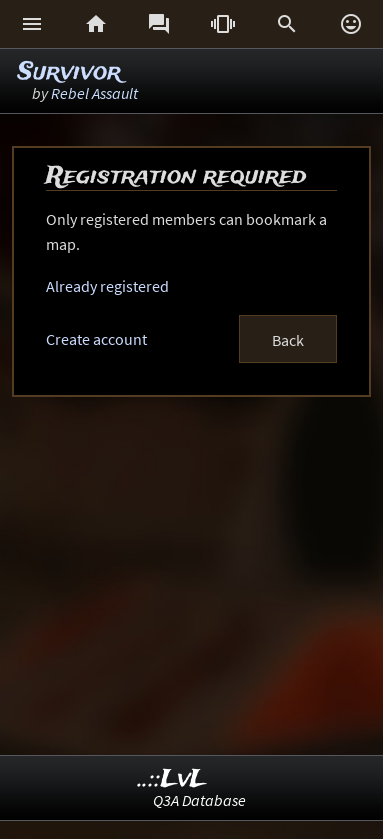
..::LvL (172, 779)
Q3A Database (199, 800)
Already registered (107, 286)
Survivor (69, 72)
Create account (96, 339)
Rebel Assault (94, 93)
